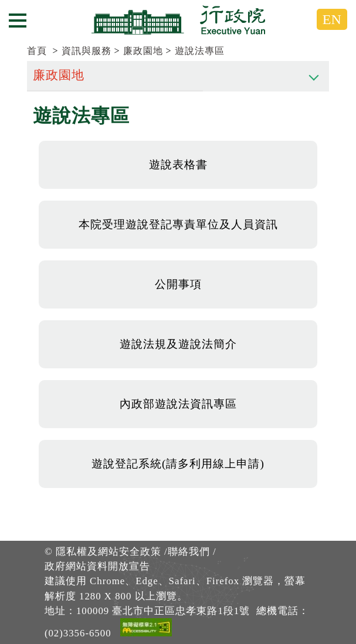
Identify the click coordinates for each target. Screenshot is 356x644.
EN (332, 19)
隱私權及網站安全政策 (109, 552)
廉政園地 (143, 51)
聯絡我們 (189, 552)
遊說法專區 (200, 51)
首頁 (37, 51)
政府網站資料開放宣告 (97, 566)
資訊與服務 (87, 51)
